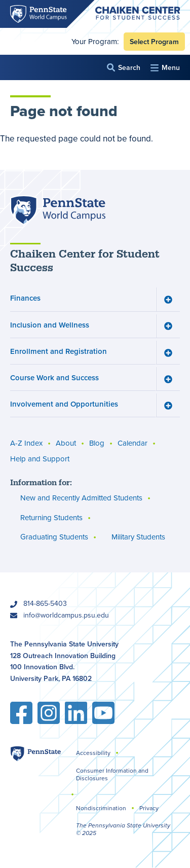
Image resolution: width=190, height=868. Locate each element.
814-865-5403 (45, 603)
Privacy (149, 808)
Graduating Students (54, 537)
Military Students (138, 537)
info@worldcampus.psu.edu (66, 615)
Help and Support (40, 459)
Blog (97, 443)
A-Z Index (26, 443)
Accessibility (93, 753)
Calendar (132, 443)
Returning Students (51, 517)
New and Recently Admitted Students (81, 498)
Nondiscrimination (101, 808)
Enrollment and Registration (59, 351)
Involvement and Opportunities (64, 404)
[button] (124, 68)
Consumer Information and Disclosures (112, 774)
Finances (25, 298)
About (66, 443)
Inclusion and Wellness (50, 325)
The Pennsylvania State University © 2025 (123, 829)
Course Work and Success (54, 377)
